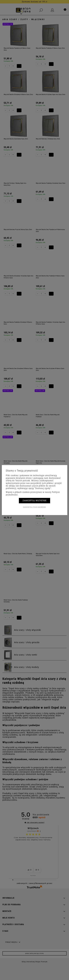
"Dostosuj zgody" (43, 488)
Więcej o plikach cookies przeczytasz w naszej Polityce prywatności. (33, 493)
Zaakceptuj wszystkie (34, 500)
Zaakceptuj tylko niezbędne (34, 507)
